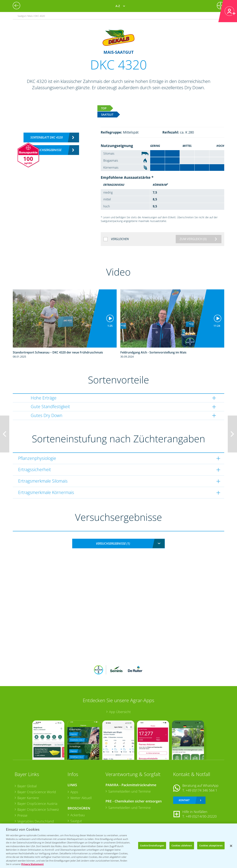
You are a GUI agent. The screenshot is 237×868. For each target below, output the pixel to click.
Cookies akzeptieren (211, 845)
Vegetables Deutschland (36, 821)
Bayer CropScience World (37, 792)
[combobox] (118, 544)
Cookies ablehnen (182, 845)
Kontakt (184, 800)
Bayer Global (27, 786)
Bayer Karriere (28, 798)
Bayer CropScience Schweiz (38, 809)
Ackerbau (78, 815)
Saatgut (76, 821)
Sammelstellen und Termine (130, 791)
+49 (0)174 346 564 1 (201, 790)
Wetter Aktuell (81, 798)
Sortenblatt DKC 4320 (47, 137)
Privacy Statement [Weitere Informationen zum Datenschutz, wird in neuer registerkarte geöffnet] (32, 864)
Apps (74, 792)
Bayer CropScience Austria (37, 804)
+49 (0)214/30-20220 (201, 816)
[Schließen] (231, 846)
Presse (22, 815)
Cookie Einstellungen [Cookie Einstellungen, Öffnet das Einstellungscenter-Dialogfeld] (152, 845)
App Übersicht (120, 712)
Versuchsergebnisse (47, 150)
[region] (118, 846)
